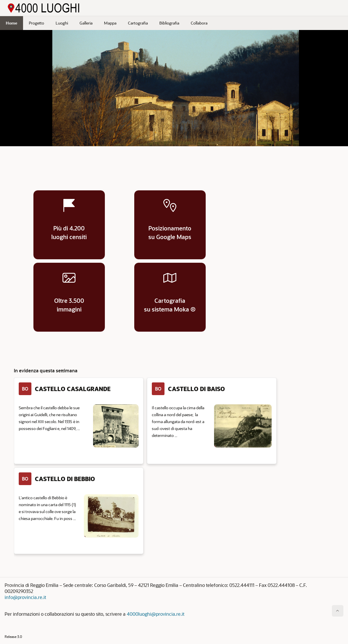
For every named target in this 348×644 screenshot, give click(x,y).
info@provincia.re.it (25, 597)
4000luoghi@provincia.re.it (156, 614)
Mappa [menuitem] (110, 23)
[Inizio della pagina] (338, 611)
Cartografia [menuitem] (138, 23)
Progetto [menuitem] (36, 23)
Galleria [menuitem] (86, 23)
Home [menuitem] (12, 23)
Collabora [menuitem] (199, 23)
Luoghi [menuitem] (62, 23)
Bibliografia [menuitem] (169, 23)
